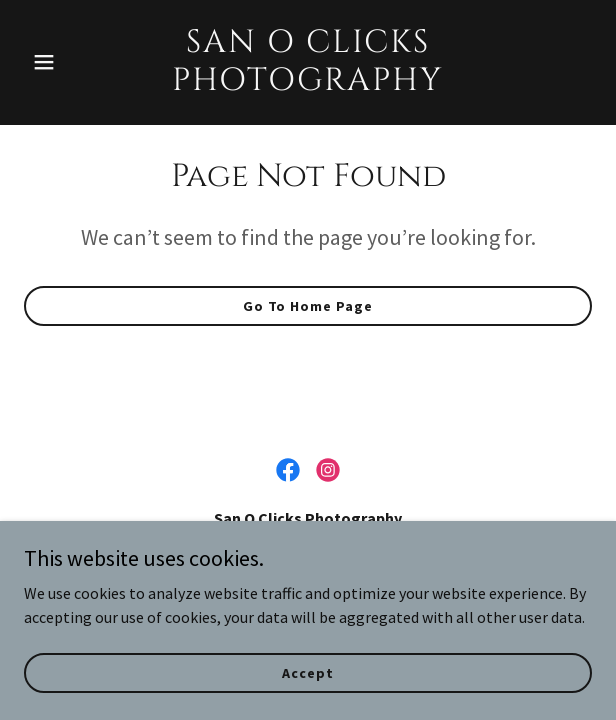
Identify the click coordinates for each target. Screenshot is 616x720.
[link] (308, 84)
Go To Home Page (308, 306)
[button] (66, 62)
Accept (307, 672)
